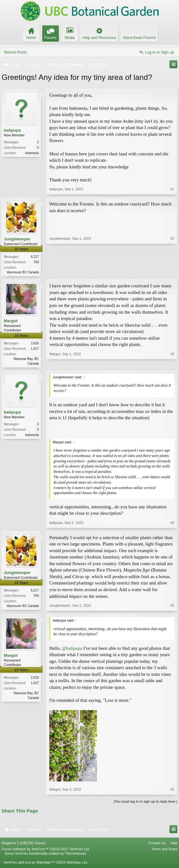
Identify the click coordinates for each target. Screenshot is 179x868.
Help (174, 844)
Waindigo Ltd (77, 864)
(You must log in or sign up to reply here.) (145, 802)
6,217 (35, 257)
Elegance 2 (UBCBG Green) (24, 844)
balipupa (12, 130)
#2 (172, 271)
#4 (172, 524)
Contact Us (157, 844)
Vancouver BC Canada (23, 272)
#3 (172, 363)
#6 (172, 790)
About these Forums (139, 38)
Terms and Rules (164, 850)
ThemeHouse (75, 855)
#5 (172, 607)
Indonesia (32, 153)
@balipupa (72, 649)
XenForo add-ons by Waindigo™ (29, 864)
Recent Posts (15, 52)
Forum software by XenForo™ (46, 850)
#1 (172, 189)
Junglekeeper (17, 239)
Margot (11, 321)
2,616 (35, 344)
